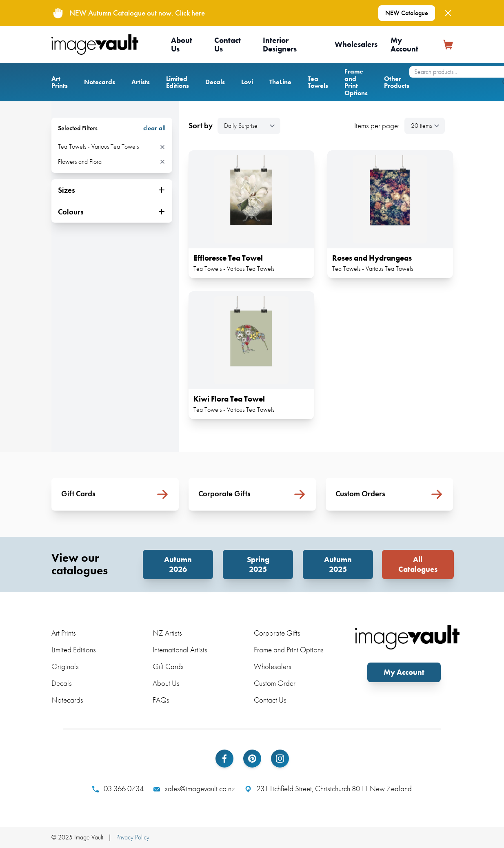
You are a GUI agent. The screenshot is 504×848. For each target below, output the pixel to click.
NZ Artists (167, 633)
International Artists (180, 650)
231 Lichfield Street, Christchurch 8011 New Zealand (328, 789)
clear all (154, 128)
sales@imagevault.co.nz (194, 789)
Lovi (247, 82)
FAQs (161, 700)
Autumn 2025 (338, 564)
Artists (141, 82)
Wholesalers (356, 44)
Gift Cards (168, 666)
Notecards (100, 82)
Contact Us (228, 45)
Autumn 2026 (178, 564)
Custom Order (275, 683)
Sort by (201, 126)
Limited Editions (178, 82)
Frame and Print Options (356, 82)
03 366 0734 (118, 789)
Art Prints (60, 82)
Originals (65, 666)
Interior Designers (280, 45)
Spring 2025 (258, 564)
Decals (215, 82)
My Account (404, 45)
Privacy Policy (133, 837)
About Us (182, 45)
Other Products (397, 82)
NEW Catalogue (407, 13)
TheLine (280, 82)
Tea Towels (318, 82)
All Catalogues (418, 564)
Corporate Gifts (277, 633)
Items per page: (377, 126)
